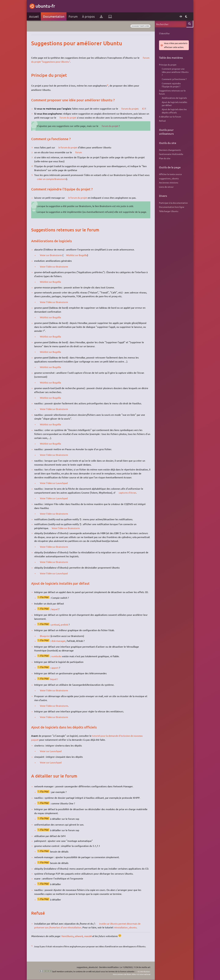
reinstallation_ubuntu (128, 931)
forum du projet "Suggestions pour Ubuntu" (59, 62)
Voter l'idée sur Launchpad (55, 487)
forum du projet (131, 108)
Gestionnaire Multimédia (170, 158)
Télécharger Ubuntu (168, 216)
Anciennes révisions (168, 187)
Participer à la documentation (173, 208)
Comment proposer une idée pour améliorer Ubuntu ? (174, 72)
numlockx (57, 660)
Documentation (54, 16)
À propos (89, 16)
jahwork (81, 940)
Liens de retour (166, 191)
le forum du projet (69, 147)
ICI (145, 108)
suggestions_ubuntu (168, 183)
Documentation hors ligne (171, 212)
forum (80, 152)
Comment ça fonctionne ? (173, 80)
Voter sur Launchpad (52, 755)
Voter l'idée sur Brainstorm (55, 270)
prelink (65, 628)
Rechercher (189, 24)
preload (56, 628)
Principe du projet (167, 65)
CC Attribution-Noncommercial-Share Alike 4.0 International (130, 973)
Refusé (162, 124)
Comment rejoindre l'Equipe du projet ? (170, 86)
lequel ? (55, 683)
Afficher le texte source (170, 178)
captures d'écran (129, 496)
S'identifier (164, 33)
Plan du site (164, 162)
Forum (74, 16)
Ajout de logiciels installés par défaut (174, 106)
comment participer (139, 26)
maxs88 (91, 940)
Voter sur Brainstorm (52, 259)
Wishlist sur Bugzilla (79, 259)
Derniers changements (169, 153)
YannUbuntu (69, 940)
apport (56, 672)
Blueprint (46, 640)
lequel (55, 613)
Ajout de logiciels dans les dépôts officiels (173, 114)
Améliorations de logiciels (174, 100)
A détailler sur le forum (169, 120)
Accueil (34, 16)
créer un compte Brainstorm (59, 179)
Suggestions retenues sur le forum (172, 94)
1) (108, 85)
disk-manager (59, 645)
